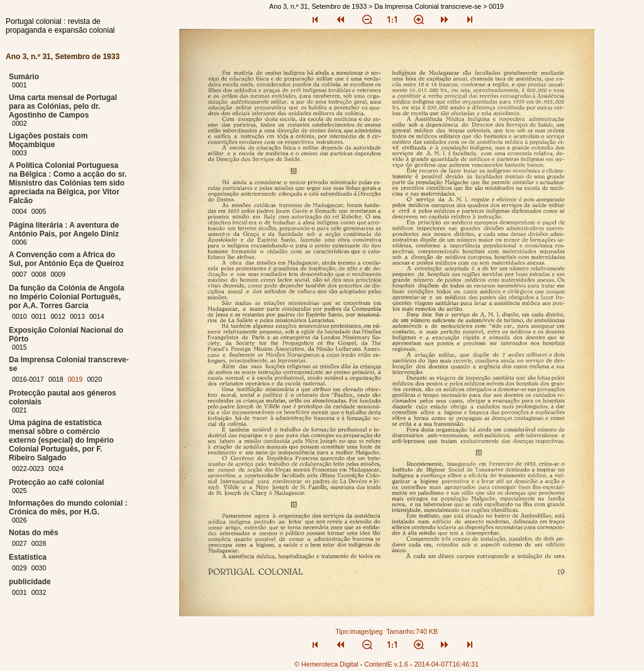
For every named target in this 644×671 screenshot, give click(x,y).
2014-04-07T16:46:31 (446, 664)
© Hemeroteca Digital (326, 664)
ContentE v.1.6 (386, 664)
